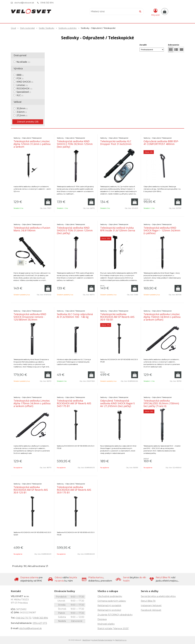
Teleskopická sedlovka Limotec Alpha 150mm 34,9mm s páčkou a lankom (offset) (162, 317)
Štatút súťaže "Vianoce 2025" (113, 629)
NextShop (86, 640)
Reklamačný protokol (109, 610)
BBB (20, 75)
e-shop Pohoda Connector (102, 640)
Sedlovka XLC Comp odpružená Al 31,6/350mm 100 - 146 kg (75, 316)
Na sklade (23, 62)
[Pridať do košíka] (48, 202)
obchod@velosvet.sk (24, 3)
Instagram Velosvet (151, 606)
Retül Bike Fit (148, 601)
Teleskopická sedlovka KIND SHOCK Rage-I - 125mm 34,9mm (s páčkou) (162, 230)
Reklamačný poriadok (109, 606)
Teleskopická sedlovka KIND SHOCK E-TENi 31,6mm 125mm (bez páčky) (75, 230)
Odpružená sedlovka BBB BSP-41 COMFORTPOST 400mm (161, 143)
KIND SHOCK (25, 82)
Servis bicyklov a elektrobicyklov (158, 596)
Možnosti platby (106, 624)
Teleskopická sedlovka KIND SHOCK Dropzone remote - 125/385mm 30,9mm (30, 317)
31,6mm (22, 112)
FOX (20, 78)
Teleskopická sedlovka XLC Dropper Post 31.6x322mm (116, 143)
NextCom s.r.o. (121, 640)
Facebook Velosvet (151, 610)
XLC (20, 95)
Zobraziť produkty (28, 122)
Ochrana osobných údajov (112, 601)
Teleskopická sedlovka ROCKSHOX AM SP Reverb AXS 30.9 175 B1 (74, 490)
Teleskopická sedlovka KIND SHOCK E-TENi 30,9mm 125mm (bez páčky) (75, 144)
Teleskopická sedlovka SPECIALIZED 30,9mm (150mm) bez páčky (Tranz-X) (161, 403)
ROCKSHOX (24, 89)
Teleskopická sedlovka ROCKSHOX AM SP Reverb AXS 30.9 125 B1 (31, 490)
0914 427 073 (40, 623)
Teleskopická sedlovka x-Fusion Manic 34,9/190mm (32, 229)
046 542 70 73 (24, 618)
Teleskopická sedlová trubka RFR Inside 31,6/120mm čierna (118, 229)
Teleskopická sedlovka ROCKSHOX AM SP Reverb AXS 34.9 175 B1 (74, 403)
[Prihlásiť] (155, 12)
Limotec (22, 85)
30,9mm (22, 108)
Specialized (24, 92)
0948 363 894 (47, 3)
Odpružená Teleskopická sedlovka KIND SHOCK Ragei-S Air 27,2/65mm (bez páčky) (117, 403)
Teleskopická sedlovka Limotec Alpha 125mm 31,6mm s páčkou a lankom (32, 144)
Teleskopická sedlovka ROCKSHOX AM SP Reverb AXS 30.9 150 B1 (117, 317)
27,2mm (22, 115)
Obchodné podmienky (110, 596)
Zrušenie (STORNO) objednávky (115, 615)
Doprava (102, 619)
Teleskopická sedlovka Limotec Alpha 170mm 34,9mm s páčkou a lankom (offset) (32, 403)
